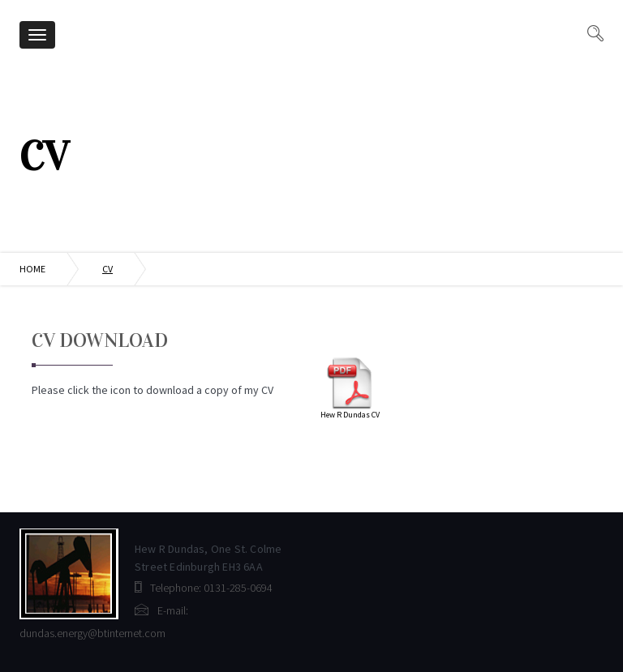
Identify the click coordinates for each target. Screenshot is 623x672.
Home (32, 269)
